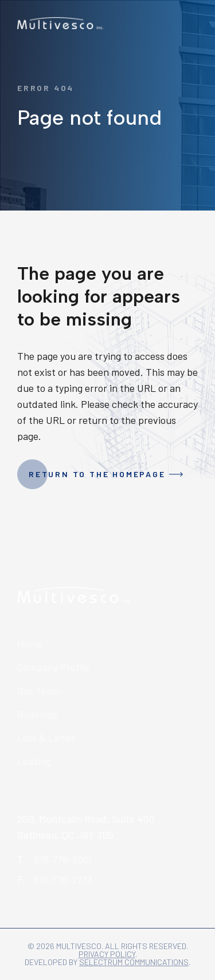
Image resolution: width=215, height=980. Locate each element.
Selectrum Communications (134, 962)
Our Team (38, 691)
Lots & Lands (46, 737)
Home (30, 644)
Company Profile (53, 667)
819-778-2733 (63, 879)
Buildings (37, 714)
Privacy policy (107, 954)
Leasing (34, 761)
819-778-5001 (63, 859)
